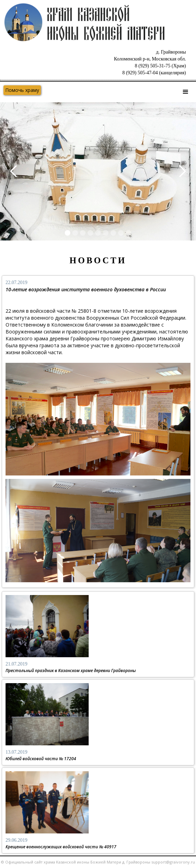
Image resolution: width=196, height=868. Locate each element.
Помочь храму (22, 90)
